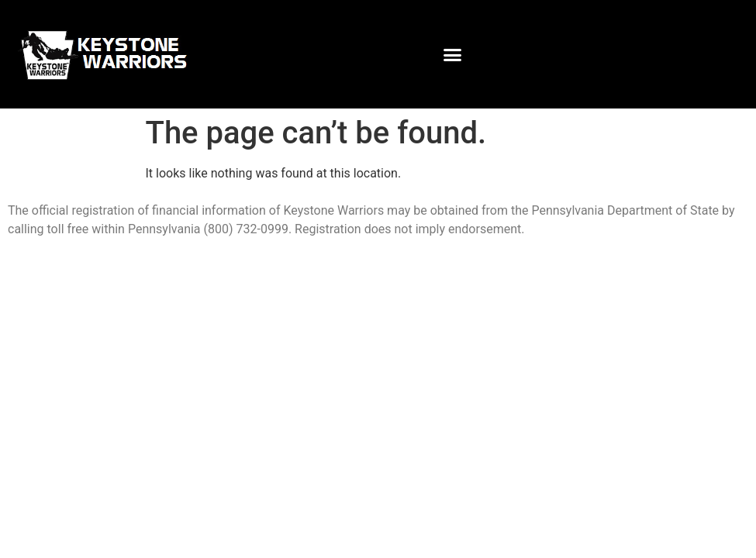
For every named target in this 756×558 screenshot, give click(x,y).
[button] (452, 54)
